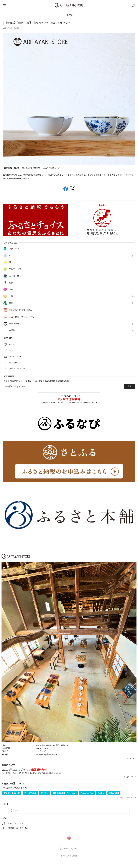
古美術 (12, 330)
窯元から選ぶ (15, 324)
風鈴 (11, 283)
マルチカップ (15, 269)
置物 (11, 303)
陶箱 (11, 290)
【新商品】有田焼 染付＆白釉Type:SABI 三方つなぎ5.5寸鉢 (39, 23)
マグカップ (14, 249)
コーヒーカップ (16, 276)
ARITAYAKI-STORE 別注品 (21, 310)
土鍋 (11, 296)
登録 (130, 386)
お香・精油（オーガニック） (22, 317)
